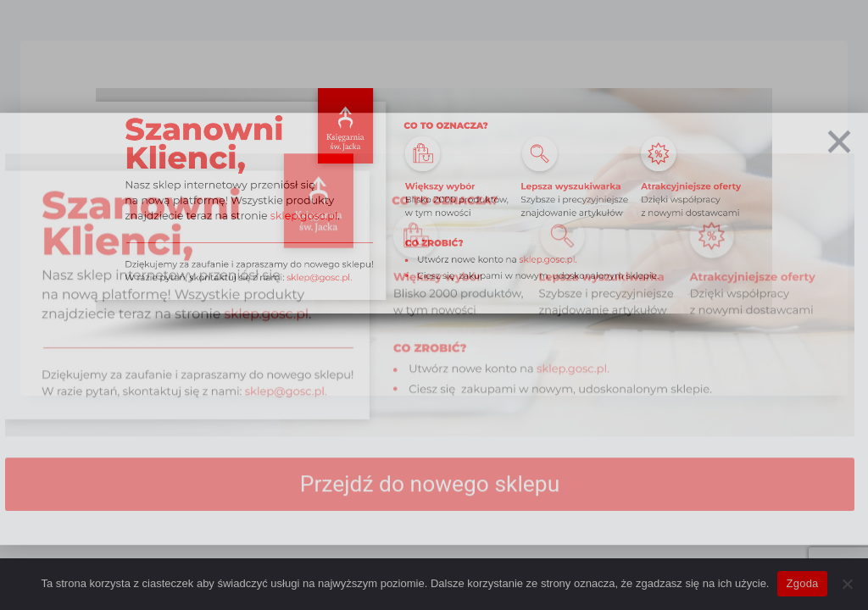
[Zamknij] (839, 164)
